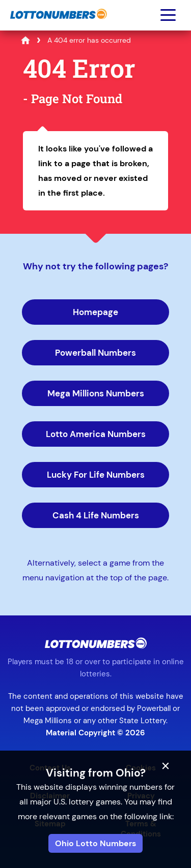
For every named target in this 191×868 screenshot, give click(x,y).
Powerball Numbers (95, 353)
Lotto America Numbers (96, 434)
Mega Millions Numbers (96, 393)
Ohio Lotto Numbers (95, 843)
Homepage (95, 312)
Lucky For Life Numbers (96, 475)
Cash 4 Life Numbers (96, 515)
